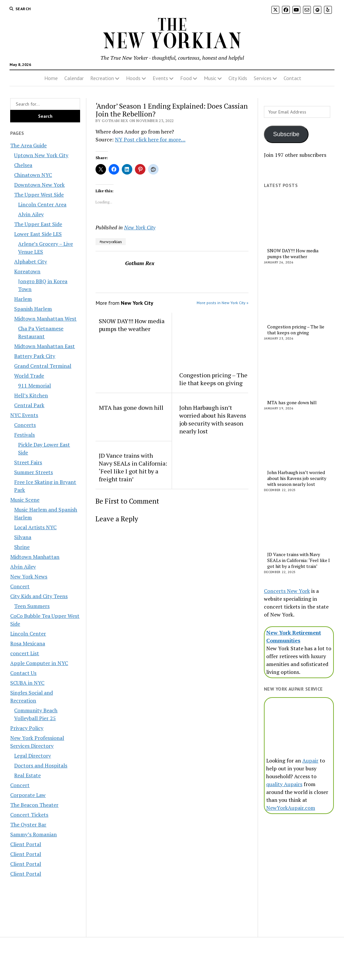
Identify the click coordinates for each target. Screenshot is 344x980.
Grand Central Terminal (43, 366)
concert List (25, 653)
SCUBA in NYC (27, 683)
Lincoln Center (28, 634)
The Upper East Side (38, 224)
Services (263, 78)
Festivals (24, 435)
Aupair (310, 761)
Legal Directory (32, 756)
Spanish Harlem (33, 309)
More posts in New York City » (223, 303)
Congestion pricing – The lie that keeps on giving (213, 379)
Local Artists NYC (35, 527)
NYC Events (24, 415)
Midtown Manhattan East (44, 346)
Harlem (23, 299)
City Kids (238, 78)
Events (160, 78)
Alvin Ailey (31, 214)
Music (210, 78)
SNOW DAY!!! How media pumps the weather (132, 325)
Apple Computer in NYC (39, 663)
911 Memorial (34, 386)
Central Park (29, 405)
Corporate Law (28, 795)
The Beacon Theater (34, 805)
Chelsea (23, 165)
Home (51, 78)
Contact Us (23, 673)
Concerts (25, 425)
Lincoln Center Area (42, 204)
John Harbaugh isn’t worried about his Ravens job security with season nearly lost (213, 419)
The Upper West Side (39, 195)
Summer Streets (33, 472)
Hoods (133, 78)
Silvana (23, 537)
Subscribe (286, 134)
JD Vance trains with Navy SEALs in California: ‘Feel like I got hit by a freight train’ (133, 467)
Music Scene (25, 500)
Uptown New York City (41, 155)
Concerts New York (287, 591)
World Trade (29, 376)
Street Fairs (28, 462)
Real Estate (27, 775)
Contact (292, 78)
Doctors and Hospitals (41, 765)
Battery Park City (35, 356)
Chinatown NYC (33, 175)
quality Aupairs (284, 784)
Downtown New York (39, 185)
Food (186, 78)
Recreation (102, 78)
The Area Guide (28, 145)
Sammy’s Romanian (33, 834)
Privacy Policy (27, 728)
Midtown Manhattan (35, 557)
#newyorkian (111, 242)
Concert (20, 586)
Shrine (22, 547)
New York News (29, 576)
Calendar (74, 78)
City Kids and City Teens (39, 596)
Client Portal (26, 844)
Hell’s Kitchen (31, 395)
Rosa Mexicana (28, 643)
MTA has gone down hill (131, 407)
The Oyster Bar (28, 824)
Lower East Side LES (38, 234)
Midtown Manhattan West (45, 319)
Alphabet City (31, 261)
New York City (140, 227)
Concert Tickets (29, 815)
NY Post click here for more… (150, 139)
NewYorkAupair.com (291, 808)
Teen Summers (32, 606)
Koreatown (27, 271)
